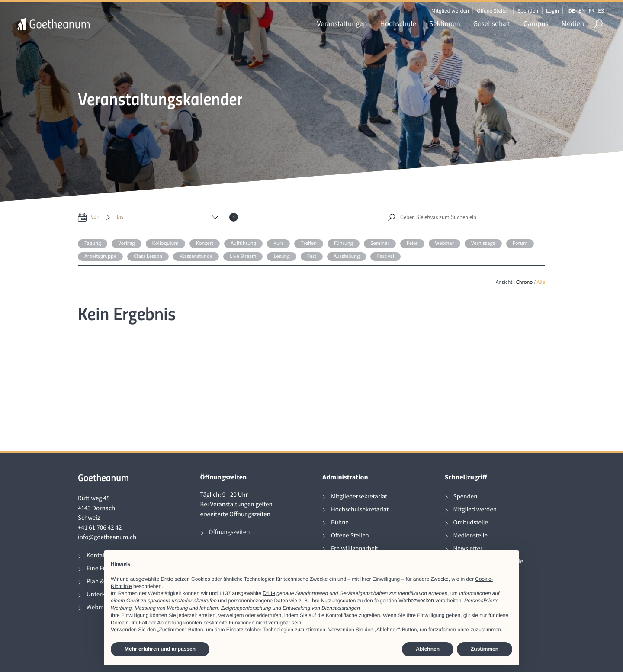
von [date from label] (95, 217)
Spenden (528, 11)
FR (591, 11)
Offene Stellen (493, 11)
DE (572, 11)
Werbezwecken (416, 601)
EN (582, 11)
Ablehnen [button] (428, 649)
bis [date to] (120, 217)
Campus (536, 23)
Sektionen (445, 23)
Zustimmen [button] (485, 649)
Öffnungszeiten (230, 532)
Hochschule (398, 23)
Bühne (340, 522)
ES (601, 11)
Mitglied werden (450, 11)
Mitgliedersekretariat (359, 497)
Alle (541, 282)
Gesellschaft (492, 23)
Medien (573, 23)
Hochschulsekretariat (360, 510)
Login (552, 11)
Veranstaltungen (342, 23)
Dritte (269, 593)
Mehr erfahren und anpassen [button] (160, 649)
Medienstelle (470, 535)
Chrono (525, 282)
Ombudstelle (471, 522)
